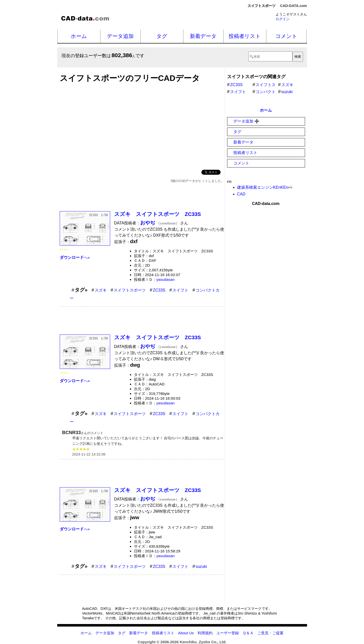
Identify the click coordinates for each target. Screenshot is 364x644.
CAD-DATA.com (293, 6)
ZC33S (159, 290)
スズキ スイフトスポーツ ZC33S (158, 214)
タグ (162, 36)
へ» (75, 257)
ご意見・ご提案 (270, 633)
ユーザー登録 (228, 633)
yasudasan (166, 279)
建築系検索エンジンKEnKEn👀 (265, 187)
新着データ (203, 36)
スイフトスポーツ (130, 290)
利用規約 (205, 633)
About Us (186, 633)
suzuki (201, 566)
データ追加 (120, 36)
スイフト (180, 290)
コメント (286, 36)
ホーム (79, 36)
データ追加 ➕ (246, 121)
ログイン (283, 19)
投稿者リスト (245, 36)
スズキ (101, 290)
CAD (241, 194)
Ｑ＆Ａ (248, 633)
